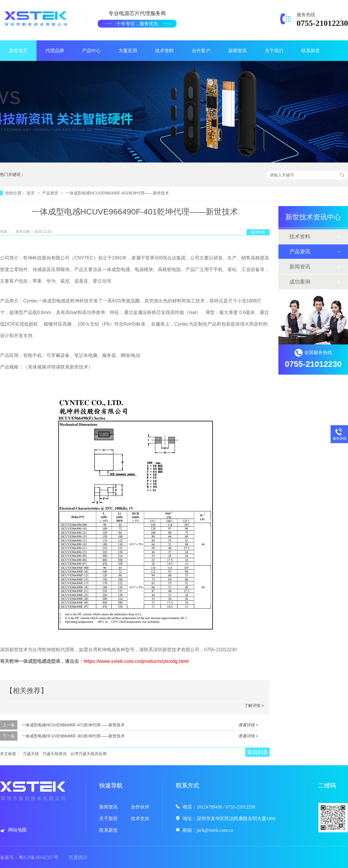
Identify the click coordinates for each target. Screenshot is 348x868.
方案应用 (128, 51)
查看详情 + (248, 725)
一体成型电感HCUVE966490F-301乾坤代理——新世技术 (73, 736)
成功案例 (300, 282)
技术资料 (164, 51)
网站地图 (17, 830)
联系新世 (311, 51)
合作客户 (201, 51)
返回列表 (258, 232)
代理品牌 (55, 51)
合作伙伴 (140, 807)
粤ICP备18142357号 (38, 857)
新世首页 (18, 51)
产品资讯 (51, 193)
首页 (31, 193)
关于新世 (108, 819)
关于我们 (274, 51)
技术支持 (140, 819)
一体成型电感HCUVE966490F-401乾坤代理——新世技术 (117, 193)
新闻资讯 (238, 51)
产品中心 (91, 51)
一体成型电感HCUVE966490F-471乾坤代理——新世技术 (73, 725)
